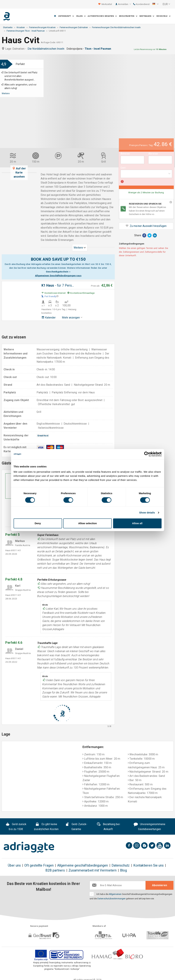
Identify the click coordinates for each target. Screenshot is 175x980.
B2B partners (55, 870)
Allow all (137, 523)
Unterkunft (66, 16)
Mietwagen (147, 16)
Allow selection (87, 523)
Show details (147, 513)
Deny (38, 523)
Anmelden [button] (124, 4)
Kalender (49, 318)
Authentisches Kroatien (102, 16)
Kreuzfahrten (128, 16)
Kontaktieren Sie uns (149, 865)
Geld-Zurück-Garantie (76, 827)
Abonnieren (160, 885)
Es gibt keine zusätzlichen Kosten (46, 827)
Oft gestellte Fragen (39, 865)
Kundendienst (141, 4)
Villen (81, 16)
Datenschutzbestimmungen (111, 898)
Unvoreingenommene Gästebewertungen (149, 827)
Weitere (6, 93)
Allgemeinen (115, 894)
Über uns (14, 865)
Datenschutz (121, 865)
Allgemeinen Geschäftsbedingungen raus (58, 275)
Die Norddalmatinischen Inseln (47, 49)
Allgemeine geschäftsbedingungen (82, 865)
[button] (155, 4)
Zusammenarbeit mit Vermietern (93, 870)
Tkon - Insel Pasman (99, 49)
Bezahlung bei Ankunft (108, 827)
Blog (123, 870)
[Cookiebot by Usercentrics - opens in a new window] (147, 454)
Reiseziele (164, 16)
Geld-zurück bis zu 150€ (16, 827)
